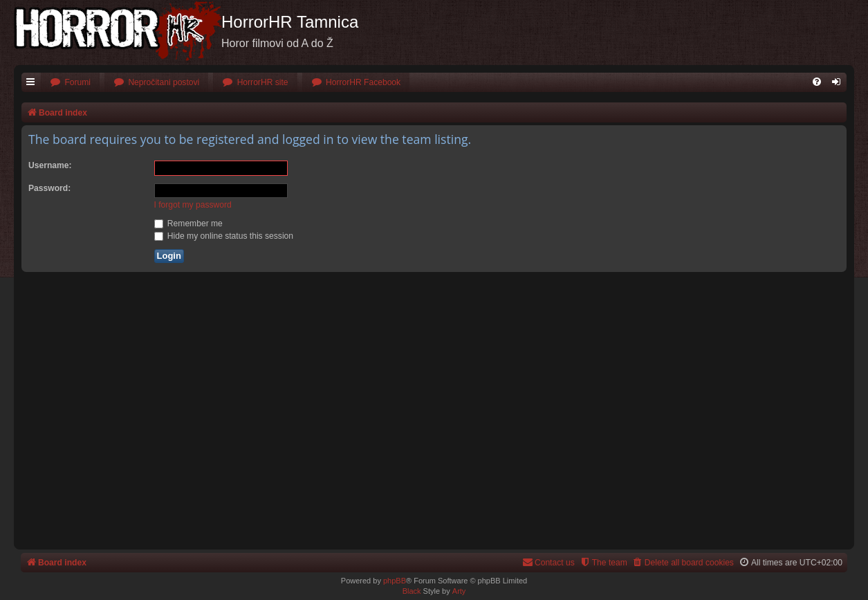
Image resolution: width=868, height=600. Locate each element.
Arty (459, 591)
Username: (50, 165)
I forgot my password (193, 205)
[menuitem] (70, 83)
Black (412, 591)
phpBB (395, 581)
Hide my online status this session (224, 236)
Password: (49, 188)
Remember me (188, 224)
